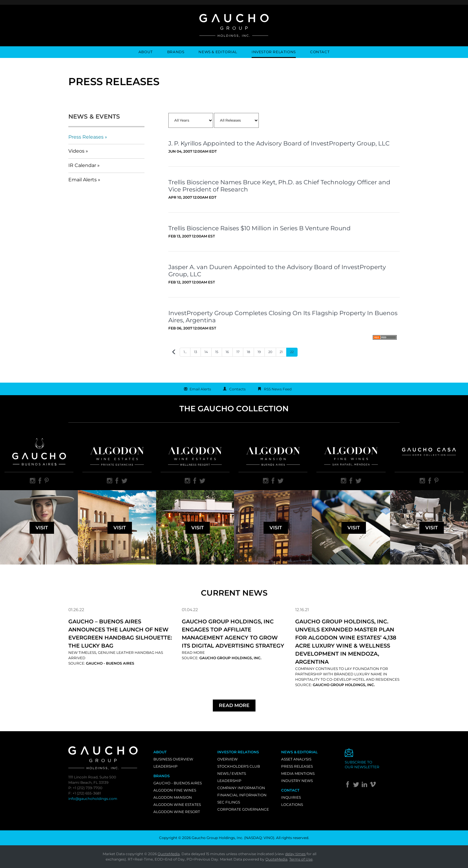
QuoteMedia (169, 854)
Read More (193, 652)
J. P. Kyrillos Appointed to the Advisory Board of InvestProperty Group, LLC (279, 143)
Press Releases (86, 137)
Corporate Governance (243, 809)
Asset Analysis (296, 759)
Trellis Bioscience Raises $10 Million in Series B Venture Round (260, 228)
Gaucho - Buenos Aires (178, 783)
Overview (227, 759)
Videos (76, 151)
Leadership (166, 766)
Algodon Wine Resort (177, 812)
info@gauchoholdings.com (93, 799)
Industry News (297, 781)
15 (217, 352)
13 (195, 352)
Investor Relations (274, 52)
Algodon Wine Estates (177, 805)
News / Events (232, 773)
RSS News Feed (278, 389)
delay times (295, 854)
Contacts (237, 389)
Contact (320, 52)
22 (292, 352)
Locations (292, 805)
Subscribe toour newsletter (362, 765)
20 (270, 352)
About (146, 52)
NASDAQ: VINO (259, 838)
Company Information (241, 788)
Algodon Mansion (173, 797)
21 (281, 352)
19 (259, 352)
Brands (176, 52)
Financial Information (242, 795)
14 (206, 352)
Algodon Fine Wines (175, 790)
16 (227, 352)
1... (185, 352)
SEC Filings (229, 802)
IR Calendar (82, 165)
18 (248, 352)
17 (238, 352)
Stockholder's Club (239, 766)
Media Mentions (298, 773)
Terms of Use (301, 859)
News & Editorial (218, 52)
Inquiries (291, 797)
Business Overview (173, 759)
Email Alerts (83, 180)
